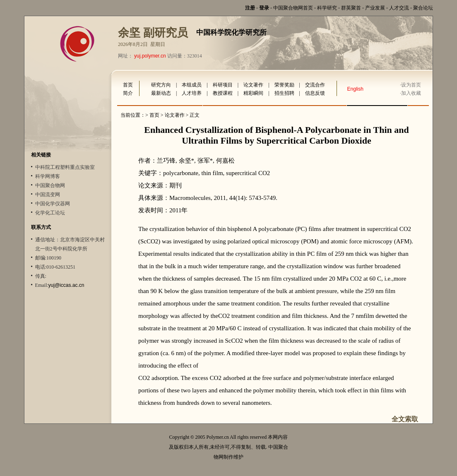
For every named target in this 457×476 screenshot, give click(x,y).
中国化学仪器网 (53, 204)
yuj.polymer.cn (150, 56)
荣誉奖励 (284, 85)
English (355, 89)
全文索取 (405, 419)
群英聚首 (351, 8)
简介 (128, 93)
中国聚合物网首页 (293, 8)
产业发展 (375, 8)
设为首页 (411, 85)
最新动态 (161, 93)
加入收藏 (411, 93)
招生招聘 (284, 93)
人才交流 (399, 8)
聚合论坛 (423, 8)
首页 (128, 85)
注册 (250, 8)
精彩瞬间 (253, 93)
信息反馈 (315, 93)
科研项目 (223, 85)
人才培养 (192, 93)
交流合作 (315, 85)
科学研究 (327, 8)
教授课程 (223, 93)
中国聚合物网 (50, 185)
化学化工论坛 (50, 213)
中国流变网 (48, 195)
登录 (264, 8)
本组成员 (192, 85)
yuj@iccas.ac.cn (66, 285)
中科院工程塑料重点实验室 (65, 167)
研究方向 (161, 85)
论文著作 (253, 85)
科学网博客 (48, 176)
